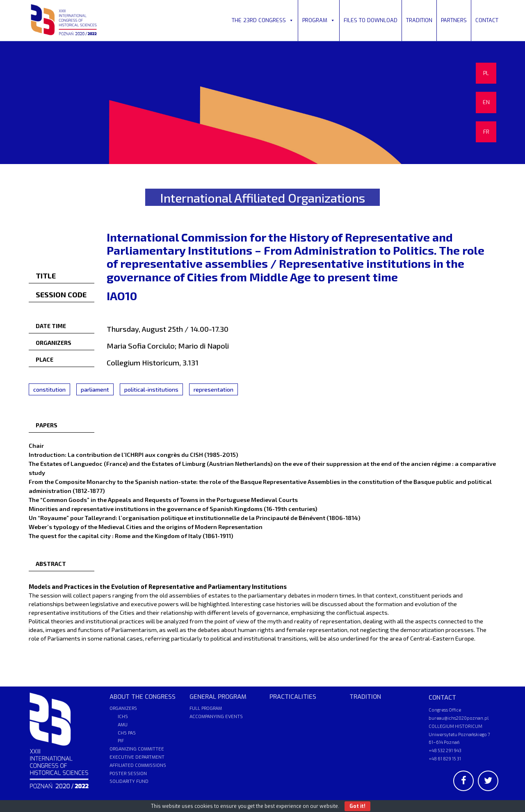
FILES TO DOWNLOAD (371, 20)
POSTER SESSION (128, 774)
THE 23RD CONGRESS (263, 20)
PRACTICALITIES (293, 697)
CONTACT (487, 20)
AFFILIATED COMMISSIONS (138, 765)
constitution (49, 389)
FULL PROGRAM (206, 708)
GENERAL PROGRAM (218, 697)
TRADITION (419, 20)
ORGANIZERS (123, 708)
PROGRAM (319, 20)
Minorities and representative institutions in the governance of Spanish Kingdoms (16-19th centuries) (173, 509)
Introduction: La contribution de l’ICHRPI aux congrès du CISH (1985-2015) (133, 454)
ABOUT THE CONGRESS (143, 697)
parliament (95, 389)
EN (486, 102)
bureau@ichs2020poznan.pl (459, 718)
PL (486, 73)
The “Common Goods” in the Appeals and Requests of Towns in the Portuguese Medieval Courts (163, 500)
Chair (36, 445)
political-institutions (151, 389)
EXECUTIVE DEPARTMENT (137, 757)
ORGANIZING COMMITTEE (137, 749)
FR (486, 132)
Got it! (357, 806)
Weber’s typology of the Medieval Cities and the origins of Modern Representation (146, 527)
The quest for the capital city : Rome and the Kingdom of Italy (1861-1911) (131, 536)
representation (213, 389)
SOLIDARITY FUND (129, 781)
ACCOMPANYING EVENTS (216, 717)
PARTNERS (454, 20)
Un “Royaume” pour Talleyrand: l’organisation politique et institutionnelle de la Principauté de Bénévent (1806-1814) (194, 518)
